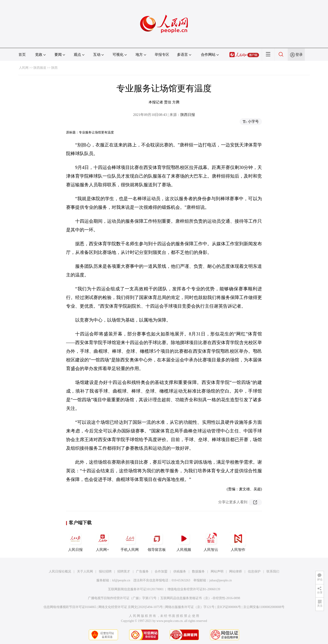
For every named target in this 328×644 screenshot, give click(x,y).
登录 (299, 55)
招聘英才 (124, 571)
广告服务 (142, 571)
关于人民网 (85, 571)
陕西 (54, 68)
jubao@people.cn (220, 580)
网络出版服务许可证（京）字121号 (190, 607)
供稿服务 (180, 571)
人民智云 (211, 541)
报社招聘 (105, 571)
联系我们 (273, 571)
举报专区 (162, 55)
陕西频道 (40, 68)
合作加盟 (161, 571)
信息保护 (254, 571)
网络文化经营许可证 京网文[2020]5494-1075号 (131, 607)
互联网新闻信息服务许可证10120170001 (136, 589)
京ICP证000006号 (229, 607)
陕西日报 (188, 115)
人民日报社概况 (60, 571)
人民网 (24, 68)
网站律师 (236, 571)
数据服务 (198, 571)
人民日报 (75, 541)
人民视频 (184, 541)
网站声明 (217, 571)
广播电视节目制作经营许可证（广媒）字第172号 (122, 598)
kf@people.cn (121, 580)
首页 (22, 55)
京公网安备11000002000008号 (264, 607)
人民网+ (102, 541)
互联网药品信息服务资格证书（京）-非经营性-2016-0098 (200, 598)
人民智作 (238, 541)
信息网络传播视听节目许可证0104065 (70, 607)
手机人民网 (130, 541)
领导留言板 (157, 541)
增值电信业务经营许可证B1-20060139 (194, 589)
